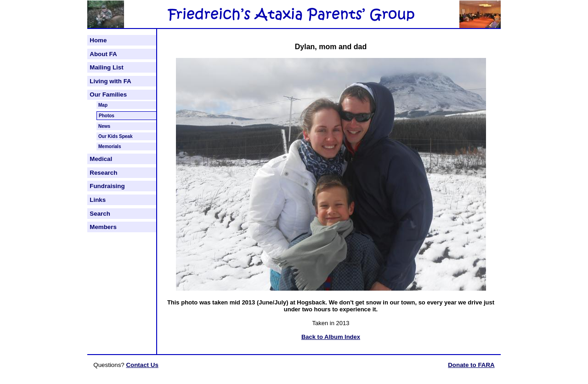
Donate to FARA (471, 365)
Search (100, 214)
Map (103, 105)
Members (103, 227)
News (104, 126)
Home (98, 40)
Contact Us (142, 365)
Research (103, 173)
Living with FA (110, 81)
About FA (103, 54)
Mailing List (106, 67)
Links (98, 200)
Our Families (108, 95)
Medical (101, 159)
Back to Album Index (331, 337)
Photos (107, 116)
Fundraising (107, 186)
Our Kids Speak (115, 136)
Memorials (110, 146)
